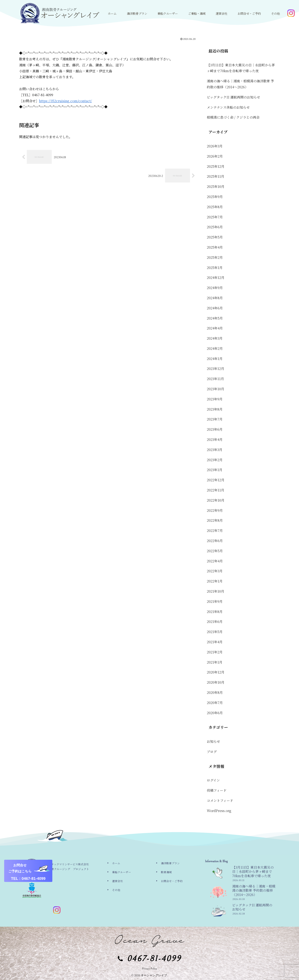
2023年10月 (216, 389)
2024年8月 (215, 298)
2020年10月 (216, 682)
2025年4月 (215, 247)
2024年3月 (215, 338)
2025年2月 (215, 257)
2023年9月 (215, 399)
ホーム (116, 863)
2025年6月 (215, 227)
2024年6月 (215, 308)
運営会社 (118, 881)
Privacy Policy (150, 969)
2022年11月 (216, 490)
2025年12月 (216, 166)
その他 (116, 890)
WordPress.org (219, 811)
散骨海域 (166, 872)
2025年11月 (216, 176)
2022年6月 (215, 541)
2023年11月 (215, 379)
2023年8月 (215, 409)
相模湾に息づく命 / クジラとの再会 (233, 117)
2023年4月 (215, 440)
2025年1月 (215, 268)
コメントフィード (220, 801)
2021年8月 (215, 612)
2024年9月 (215, 288)
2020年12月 (216, 672)
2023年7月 (215, 419)
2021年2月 (215, 652)
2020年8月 (215, 692)
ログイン (213, 780)
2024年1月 (215, 359)
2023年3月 (215, 450)
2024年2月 (215, 348)
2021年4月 (215, 642)
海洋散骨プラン (170, 863)
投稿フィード (217, 790)
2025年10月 (216, 187)
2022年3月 (215, 571)
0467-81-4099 (154, 959)
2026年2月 (215, 156)
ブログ (212, 752)
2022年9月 (215, 510)
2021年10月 (216, 591)
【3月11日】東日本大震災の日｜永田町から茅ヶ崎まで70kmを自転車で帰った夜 (241, 68)
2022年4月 (215, 561)
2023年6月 (215, 429)
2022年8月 (215, 520)
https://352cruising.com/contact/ (66, 101)
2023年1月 (215, 470)
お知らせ (213, 741)
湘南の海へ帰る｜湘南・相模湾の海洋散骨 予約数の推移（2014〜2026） (240, 84)
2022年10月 (216, 500)
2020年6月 (215, 713)
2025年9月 (215, 197)
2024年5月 (215, 318)
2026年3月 (215, 146)
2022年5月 (215, 551)
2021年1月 (215, 662)
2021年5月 (215, 632)
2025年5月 (215, 237)
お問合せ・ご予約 (172, 881)
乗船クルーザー (122, 872)
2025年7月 (215, 217)
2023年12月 (216, 369)
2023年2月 (215, 460)
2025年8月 (215, 207)
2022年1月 (215, 581)
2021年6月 (215, 622)
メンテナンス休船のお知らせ (228, 107)
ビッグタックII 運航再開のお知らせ (233, 97)
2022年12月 (216, 480)
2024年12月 (216, 278)
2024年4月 (215, 328)
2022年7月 (215, 531)
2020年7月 (215, 703)
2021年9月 (215, 601)
